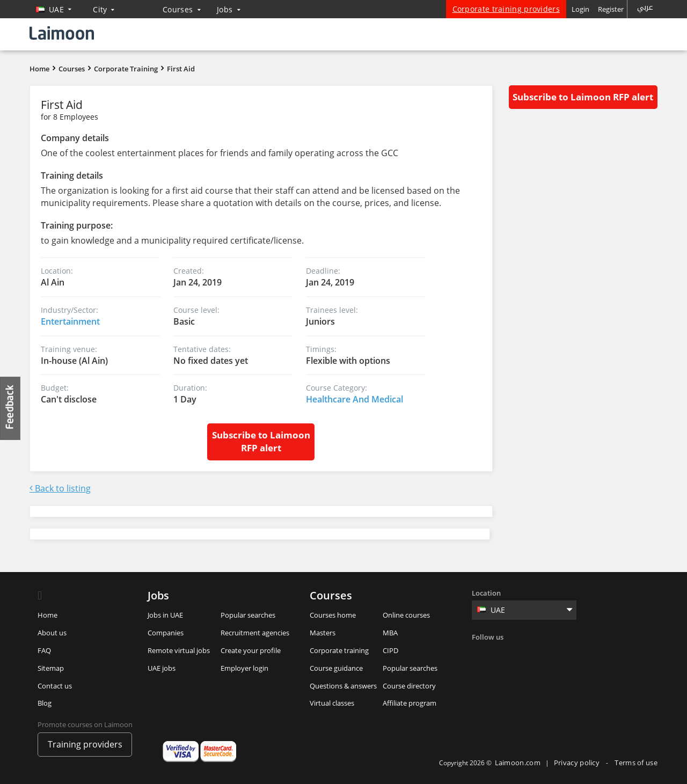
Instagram (547, 655)
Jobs (229, 9)
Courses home (333, 615)
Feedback (11, 408)
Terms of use (636, 763)
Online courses (406, 615)
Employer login (244, 668)
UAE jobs (162, 668)
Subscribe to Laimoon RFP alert (261, 441)
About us (52, 633)
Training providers (85, 744)
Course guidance (336, 668)
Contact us (55, 686)
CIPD (390, 650)
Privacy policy (578, 763)
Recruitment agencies (255, 633)
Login (580, 9)
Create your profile (251, 650)
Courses (182, 9)
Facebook (481, 655)
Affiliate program (410, 703)
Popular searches (248, 615)
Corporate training (339, 650)
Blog (45, 703)
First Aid (181, 69)
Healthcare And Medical (355, 399)
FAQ (44, 650)
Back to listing (60, 488)
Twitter (503, 655)
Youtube (569, 655)
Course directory (409, 686)
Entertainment (70, 321)
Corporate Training (126, 69)
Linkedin (525, 655)
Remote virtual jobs (179, 650)
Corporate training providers (506, 9)
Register (611, 9)
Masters (323, 633)
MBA (390, 633)
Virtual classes (332, 703)
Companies (166, 633)
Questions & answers (343, 686)
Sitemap (51, 668)
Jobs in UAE (165, 615)
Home (39, 69)
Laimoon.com (518, 763)
